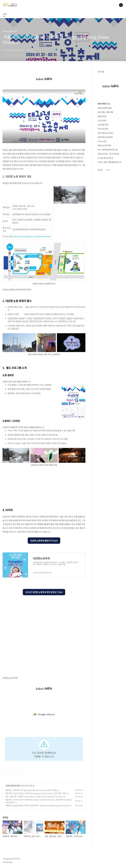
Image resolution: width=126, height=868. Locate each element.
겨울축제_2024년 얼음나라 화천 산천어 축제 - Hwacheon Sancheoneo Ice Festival (37, 805)
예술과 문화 (102, 116)
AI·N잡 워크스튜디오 (106, 158)
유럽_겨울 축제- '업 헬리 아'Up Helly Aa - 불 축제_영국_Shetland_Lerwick (34, 796)
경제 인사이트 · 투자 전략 (108, 154)
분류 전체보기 (104, 104)
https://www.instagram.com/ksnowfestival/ (32, 236)
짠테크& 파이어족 (104, 145)
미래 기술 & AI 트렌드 (106, 133)
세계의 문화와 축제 (13, 786)
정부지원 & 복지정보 (105, 137)
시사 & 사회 (102, 141)
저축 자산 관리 (103, 129)
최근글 (100, 170)
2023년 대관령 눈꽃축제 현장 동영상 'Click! (44, 592)
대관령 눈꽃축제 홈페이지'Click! (44, 541)
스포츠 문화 (102, 120)
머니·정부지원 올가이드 (108, 150)
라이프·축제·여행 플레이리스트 (110, 162)
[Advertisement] (44, 487)
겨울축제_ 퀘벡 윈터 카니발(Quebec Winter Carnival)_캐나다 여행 (30, 790)
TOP (121, 860)
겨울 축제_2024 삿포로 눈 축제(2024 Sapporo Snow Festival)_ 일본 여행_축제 (35, 793)
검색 (115, 5)
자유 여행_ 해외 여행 (105, 112)
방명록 (6, 14)
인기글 (108, 170)
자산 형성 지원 (103, 125)
